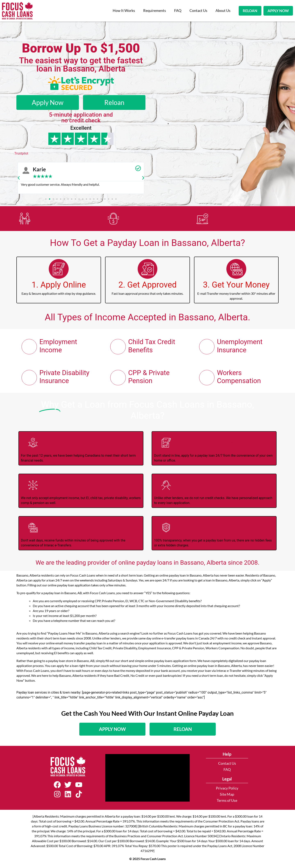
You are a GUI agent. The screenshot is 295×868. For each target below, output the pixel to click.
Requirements (155, 11)
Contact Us (198, 11)
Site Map (227, 796)
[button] (19, 178)
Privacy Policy (227, 790)
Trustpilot (21, 153)
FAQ (178, 11)
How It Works (124, 11)
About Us (223, 11)
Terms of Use (227, 802)
